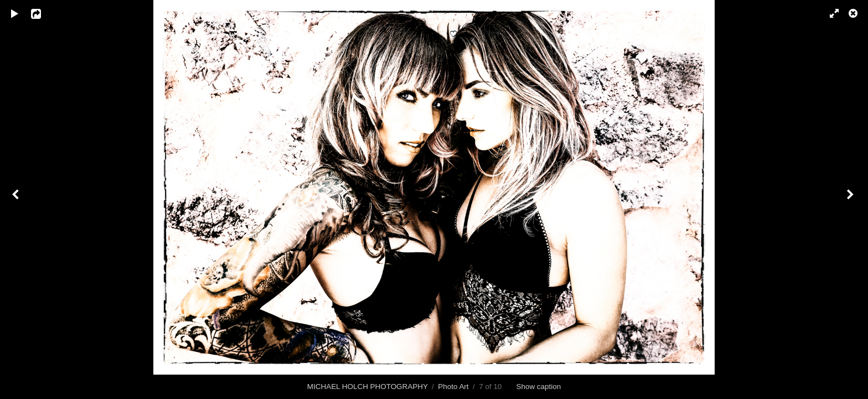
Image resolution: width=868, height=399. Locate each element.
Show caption (538, 387)
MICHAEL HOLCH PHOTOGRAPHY (368, 387)
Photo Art (453, 387)
